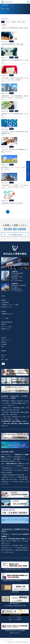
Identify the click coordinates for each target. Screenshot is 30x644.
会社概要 (4, 344)
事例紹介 (14, 22)
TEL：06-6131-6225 (17, 280)
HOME (3, 296)
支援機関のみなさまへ (8, 314)
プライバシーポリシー (8, 640)
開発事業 (4, 300)
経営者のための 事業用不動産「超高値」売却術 (15, 28)
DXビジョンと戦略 (6, 327)
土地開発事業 (5, 302)
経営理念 (4, 342)
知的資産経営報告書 (7, 322)
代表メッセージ (6, 340)
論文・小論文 (5, 360)
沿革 (3, 347)
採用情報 (4, 351)
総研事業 (4, 311)
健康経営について (6, 329)
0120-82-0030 (15, 229)
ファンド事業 (5, 318)
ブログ (8, 22)
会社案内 (4, 338)
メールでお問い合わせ (15, 235)
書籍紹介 (4, 25)
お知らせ (4, 355)
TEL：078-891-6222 (17, 291)
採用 (24, 22)
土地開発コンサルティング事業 (10, 305)
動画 (19, 22)
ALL (3, 22)
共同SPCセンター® (7, 307)
